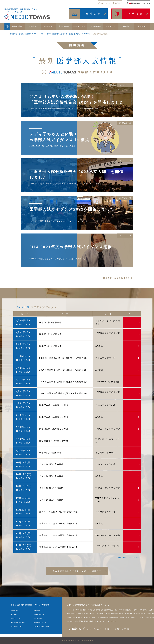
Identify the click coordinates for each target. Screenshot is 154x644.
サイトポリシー (16, 627)
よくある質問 (38, 618)
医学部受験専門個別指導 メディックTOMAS (30, 605)
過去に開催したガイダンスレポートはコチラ (77, 571)
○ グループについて (94, 629)
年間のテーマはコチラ (130, 557)
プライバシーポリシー (41, 627)
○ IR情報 (117, 629)
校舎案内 (14, 615)
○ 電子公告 (126, 629)
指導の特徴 (15, 610)
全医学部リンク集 (40, 623)
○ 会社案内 (107, 629)
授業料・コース (16, 618)
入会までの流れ (39, 615)
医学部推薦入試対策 (18, 623)
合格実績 (37, 610)
